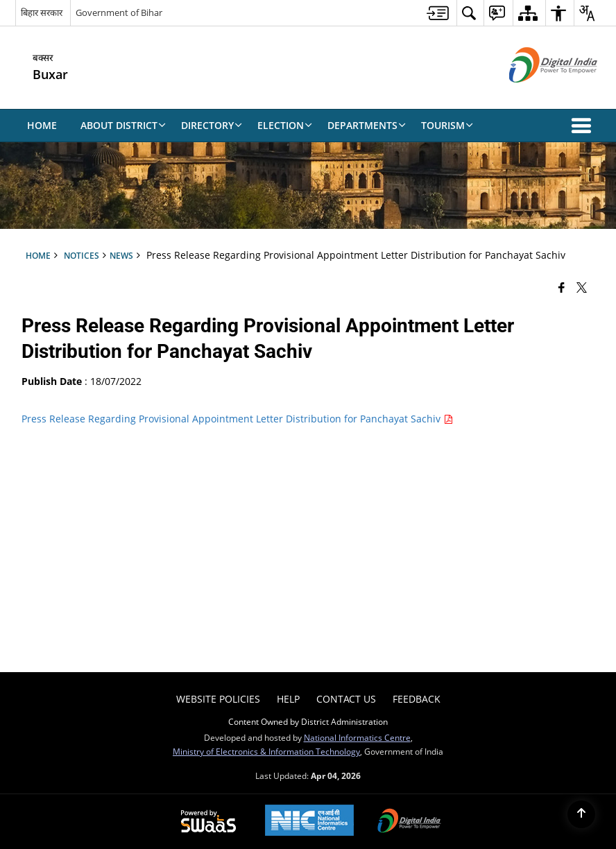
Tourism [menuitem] (447, 125)
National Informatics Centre (357, 737)
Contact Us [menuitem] (346, 699)
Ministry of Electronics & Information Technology (266, 751)
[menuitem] (438, 13)
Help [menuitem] (288, 699)
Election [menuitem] (285, 125)
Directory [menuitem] (212, 125)
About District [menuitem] (123, 125)
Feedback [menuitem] (417, 699)
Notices (82, 255)
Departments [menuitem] (367, 125)
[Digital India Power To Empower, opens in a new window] (409, 822)
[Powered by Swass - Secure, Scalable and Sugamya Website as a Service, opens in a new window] (208, 822)
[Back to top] (581, 814)
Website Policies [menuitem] (218, 699)
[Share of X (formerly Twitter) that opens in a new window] (582, 286)
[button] (584, 126)
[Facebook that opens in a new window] (562, 286)
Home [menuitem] (42, 125)
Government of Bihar (119, 12)
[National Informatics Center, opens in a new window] (309, 822)
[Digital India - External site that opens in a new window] (536, 94)
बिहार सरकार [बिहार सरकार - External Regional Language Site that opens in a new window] (42, 12)
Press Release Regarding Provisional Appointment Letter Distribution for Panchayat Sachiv (237, 419)
